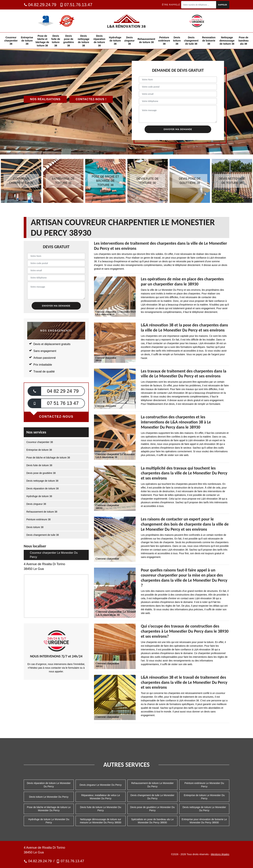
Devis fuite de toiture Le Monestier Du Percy (100, 809)
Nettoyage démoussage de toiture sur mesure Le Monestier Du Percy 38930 (101, 821)
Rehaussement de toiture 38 (146, 41)
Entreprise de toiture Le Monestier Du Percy (204, 797)
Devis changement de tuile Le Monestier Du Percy (153, 797)
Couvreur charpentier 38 (11, 41)
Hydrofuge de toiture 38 (115, 41)
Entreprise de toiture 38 (27, 41)
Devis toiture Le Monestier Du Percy (49, 797)
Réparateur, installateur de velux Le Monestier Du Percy (100, 797)
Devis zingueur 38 (129, 41)
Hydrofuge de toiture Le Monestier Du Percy (49, 821)
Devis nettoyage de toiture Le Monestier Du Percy (204, 809)
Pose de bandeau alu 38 (244, 41)
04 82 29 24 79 (63, 391)
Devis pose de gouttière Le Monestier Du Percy (153, 809)
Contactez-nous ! (91, 99)
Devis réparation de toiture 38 (99, 41)
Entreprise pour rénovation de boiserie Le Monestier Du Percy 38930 (204, 821)
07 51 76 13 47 (63, 403)
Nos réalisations (45, 99)
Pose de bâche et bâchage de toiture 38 (42, 41)
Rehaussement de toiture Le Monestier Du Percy (152, 785)
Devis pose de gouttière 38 (69, 41)
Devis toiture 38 (177, 41)
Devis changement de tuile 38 (191, 41)
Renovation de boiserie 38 (209, 41)
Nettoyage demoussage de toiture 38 (227, 41)
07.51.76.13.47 (76, 5)
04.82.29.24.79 (40, 5)
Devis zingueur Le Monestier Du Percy (101, 785)
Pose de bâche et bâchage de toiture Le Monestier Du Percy (49, 809)
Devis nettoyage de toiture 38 (83, 41)
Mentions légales (220, 854)
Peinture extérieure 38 (164, 41)
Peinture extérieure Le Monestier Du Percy (204, 785)
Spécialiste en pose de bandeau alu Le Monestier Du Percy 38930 (152, 821)
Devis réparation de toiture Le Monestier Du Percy (49, 785)
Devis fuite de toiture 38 (56, 41)
